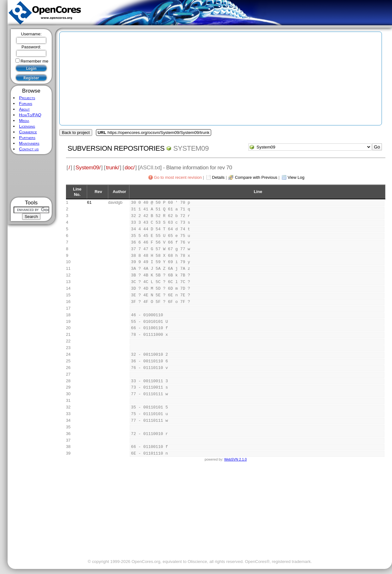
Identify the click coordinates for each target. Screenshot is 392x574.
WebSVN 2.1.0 (235, 459)
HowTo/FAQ (30, 115)
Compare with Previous (256, 177)
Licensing (27, 126)
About (24, 109)
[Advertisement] (31, 176)
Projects (27, 98)
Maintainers (29, 143)
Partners (27, 138)
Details (218, 177)
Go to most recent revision (178, 177)
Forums (26, 103)
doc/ (130, 167)
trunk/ (113, 167)
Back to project (76, 133)
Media (24, 121)
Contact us (29, 149)
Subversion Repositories (116, 148)
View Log (296, 177)
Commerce (28, 132)
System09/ (88, 167)
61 (89, 202)
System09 (191, 148)
